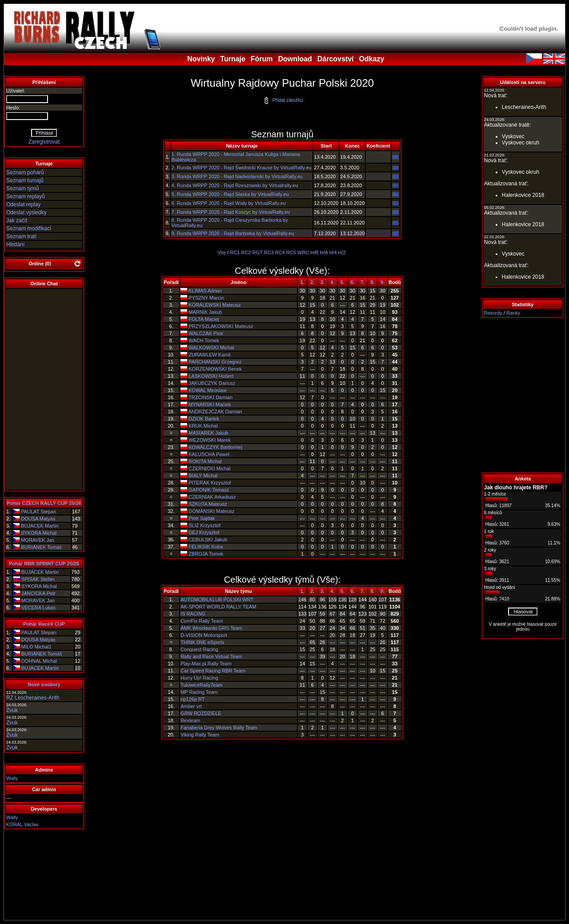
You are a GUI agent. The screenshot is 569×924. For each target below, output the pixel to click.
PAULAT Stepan (38, 512)
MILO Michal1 (36, 647)
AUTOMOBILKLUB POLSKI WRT (217, 600)
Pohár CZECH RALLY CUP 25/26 (44, 503)
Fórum (262, 59)
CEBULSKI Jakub (208, 540)
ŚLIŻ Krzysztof (204, 525)
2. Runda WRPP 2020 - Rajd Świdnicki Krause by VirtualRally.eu (242, 168)
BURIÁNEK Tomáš (41, 547)
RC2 (246, 252)
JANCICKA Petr (38, 593)
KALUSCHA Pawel (209, 454)
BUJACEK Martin (40, 526)
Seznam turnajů (25, 180)
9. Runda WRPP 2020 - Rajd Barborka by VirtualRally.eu (233, 233)
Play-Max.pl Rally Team (206, 664)
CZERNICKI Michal (209, 468)
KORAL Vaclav (22, 824)
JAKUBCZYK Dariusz (212, 383)
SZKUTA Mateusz (208, 504)
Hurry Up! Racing (199, 678)
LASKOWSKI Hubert (211, 376)
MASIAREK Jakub (208, 433)
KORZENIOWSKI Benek (215, 369)
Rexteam (190, 720)
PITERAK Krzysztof (210, 483)
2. (312, 282)
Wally (12, 778)
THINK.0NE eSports (202, 642)
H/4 (333, 252)
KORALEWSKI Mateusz (214, 305)
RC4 (280, 252)
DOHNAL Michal (39, 661)
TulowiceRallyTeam (201, 685)
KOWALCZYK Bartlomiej (215, 447)
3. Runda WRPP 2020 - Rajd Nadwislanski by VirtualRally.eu (237, 176)
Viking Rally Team (200, 735)
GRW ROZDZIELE (201, 713)
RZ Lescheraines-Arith (33, 698)
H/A (324, 252)
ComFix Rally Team (202, 621)
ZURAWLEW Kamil (209, 355)
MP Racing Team (199, 692)
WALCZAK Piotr (206, 333)
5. (343, 282)
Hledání (15, 244)
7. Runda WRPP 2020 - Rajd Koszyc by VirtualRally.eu (231, 212)
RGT (258, 252)
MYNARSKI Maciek (210, 404)
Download (295, 59)
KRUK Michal (203, 426)
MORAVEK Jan (38, 540)
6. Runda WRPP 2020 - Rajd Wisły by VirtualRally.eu (229, 203)
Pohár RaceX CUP (44, 624)
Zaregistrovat (44, 142)
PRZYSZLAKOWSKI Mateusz (221, 326)
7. (363, 282)
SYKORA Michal (39, 533)
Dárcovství (336, 59)
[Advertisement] (523, 395)
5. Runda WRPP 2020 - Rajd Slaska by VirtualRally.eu (230, 194)
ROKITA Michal (205, 461)
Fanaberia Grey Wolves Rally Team (219, 728)
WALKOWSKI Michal (211, 348)
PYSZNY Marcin (206, 298)
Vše (222, 252)
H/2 (342, 252)
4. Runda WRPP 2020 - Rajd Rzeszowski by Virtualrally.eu (235, 185)
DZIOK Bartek (204, 419)
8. (373, 282)
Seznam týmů (22, 188)
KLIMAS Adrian (205, 291)
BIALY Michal (203, 476)
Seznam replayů (26, 196)
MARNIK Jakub (205, 312)
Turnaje (233, 59)
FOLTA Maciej (204, 319)
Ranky (513, 313)
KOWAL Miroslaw (207, 390)
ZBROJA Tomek (206, 554)
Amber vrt (191, 706)
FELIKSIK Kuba (206, 547)
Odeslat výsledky (26, 212)
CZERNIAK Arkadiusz (212, 497)
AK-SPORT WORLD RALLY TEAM (218, 607)
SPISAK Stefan (38, 579)
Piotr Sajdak (202, 518)
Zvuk (12, 710)
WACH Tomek (204, 340)
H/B (314, 252)
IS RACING (193, 614)
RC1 (235, 252)
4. (332, 282)
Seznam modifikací (29, 228)
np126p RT (192, 699)
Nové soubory (44, 684)
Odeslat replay (23, 204)
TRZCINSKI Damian (210, 397)
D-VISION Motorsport (204, 635)
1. (303, 282)
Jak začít (17, 220)
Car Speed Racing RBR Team (213, 671)
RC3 (269, 252)
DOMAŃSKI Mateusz (211, 511)
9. (383, 282)
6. (352, 282)
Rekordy (493, 313)
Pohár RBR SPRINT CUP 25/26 (44, 564)
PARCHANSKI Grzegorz (215, 362)
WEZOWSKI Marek (210, 440)
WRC (303, 252)
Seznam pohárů (25, 172)
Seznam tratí (21, 236)
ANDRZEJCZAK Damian (215, 412)
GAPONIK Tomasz (209, 490)
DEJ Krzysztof (204, 532)
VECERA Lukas (38, 608)
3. (323, 282)
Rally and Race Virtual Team (211, 656)
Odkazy (371, 59)
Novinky (201, 59)
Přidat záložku (283, 100)
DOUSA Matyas (38, 519)
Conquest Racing (199, 649)
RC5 (291, 252)
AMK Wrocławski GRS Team (211, 628)
